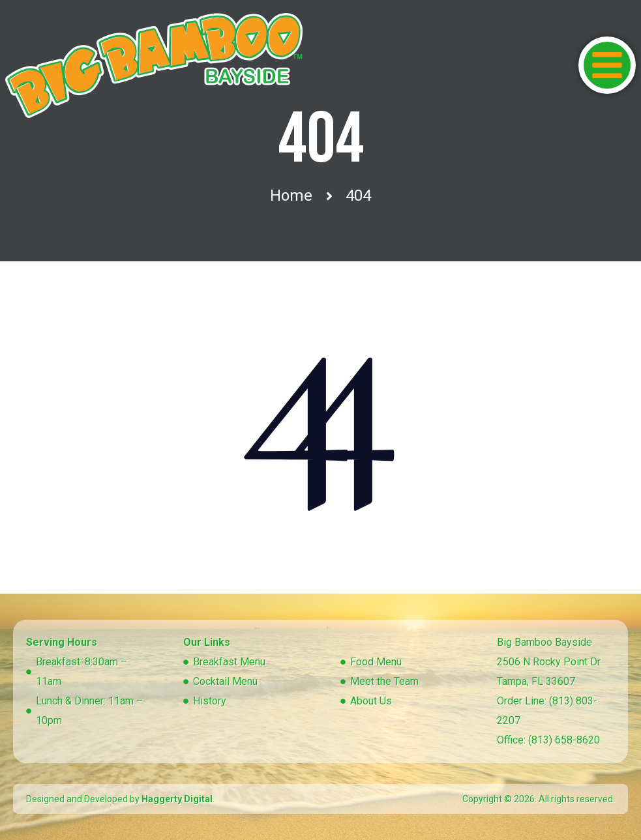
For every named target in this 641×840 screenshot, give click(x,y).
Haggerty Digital (177, 799)
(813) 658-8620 (564, 740)
